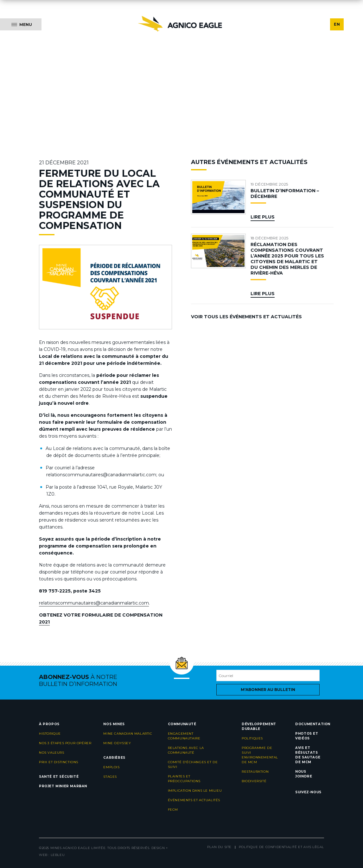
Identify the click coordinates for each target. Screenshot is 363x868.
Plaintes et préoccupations (184, 779)
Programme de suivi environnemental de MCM (260, 755)
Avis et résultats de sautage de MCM (308, 755)
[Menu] (21, 24)
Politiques (252, 738)
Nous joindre (304, 774)
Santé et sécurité (59, 777)
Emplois (111, 767)
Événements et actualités (194, 800)
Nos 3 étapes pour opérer (65, 743)
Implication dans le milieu (195, 791)
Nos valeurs (52, 753)
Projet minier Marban (63, 786)
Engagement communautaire (184, 736)
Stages (110, 777)
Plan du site (219, 847)
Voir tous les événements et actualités (246, 317)
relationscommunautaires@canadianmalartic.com (94, 603)
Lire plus (263, 217)
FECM (173, 810)
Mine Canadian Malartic (128, 734)
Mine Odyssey (117, 743)
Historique (50, 734)
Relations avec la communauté (186, 750)
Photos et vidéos (307, 736)
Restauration (255, 772)
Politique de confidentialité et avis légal (281, 847)
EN (337, 24)
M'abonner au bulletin (268, 690)
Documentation (313, 724)
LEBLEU (58, 855)
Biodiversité (254, 781)
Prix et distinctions (59, 762)
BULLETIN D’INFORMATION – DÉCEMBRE (285, 193)
